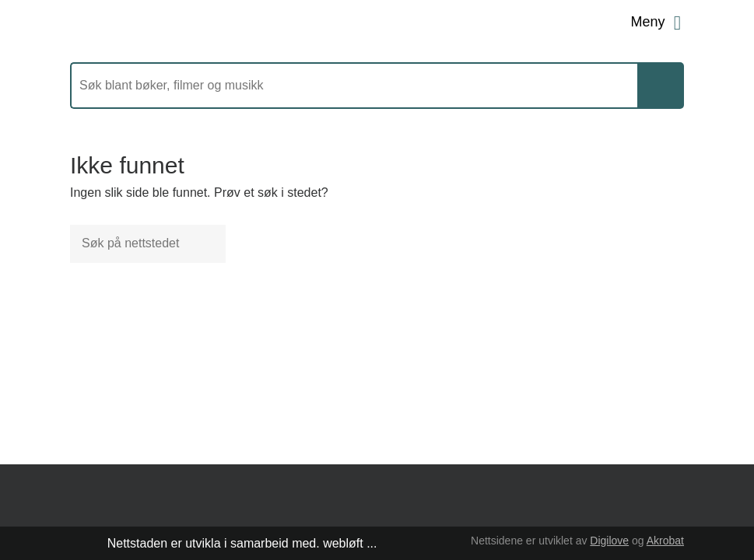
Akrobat (665, 541)
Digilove (609, 541)
